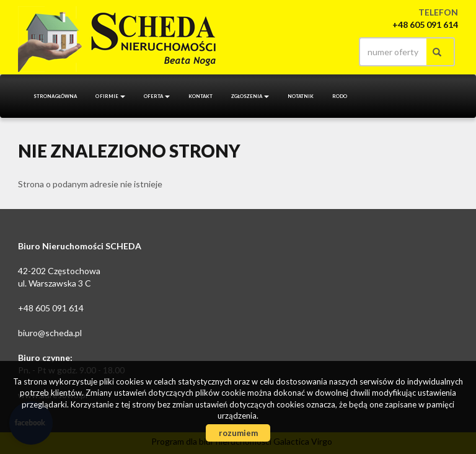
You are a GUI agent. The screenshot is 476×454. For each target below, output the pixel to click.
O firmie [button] (110, 96)
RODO (340, 96)
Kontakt (201, 96)
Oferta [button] (157, 96)
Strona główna (55, 96)
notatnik (301, 96)
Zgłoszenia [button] (250, 96)
